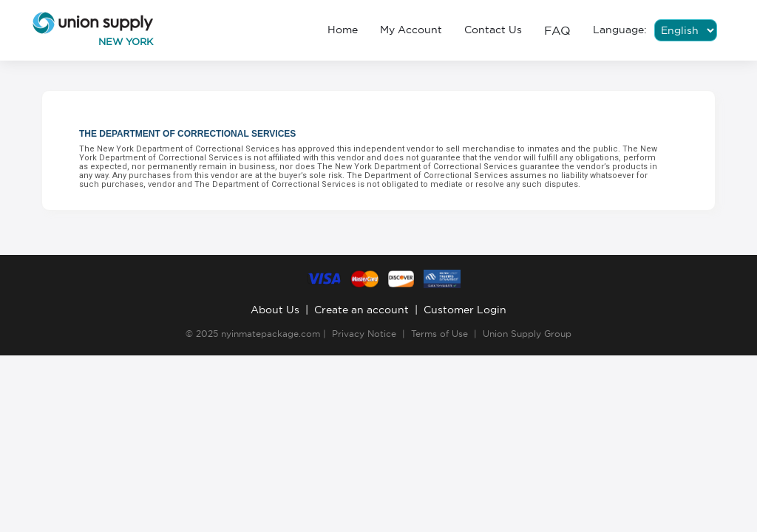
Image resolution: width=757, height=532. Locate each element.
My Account (411, 30)
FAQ (557, 30)
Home (343, 30)
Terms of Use (439, 334)
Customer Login (465, 310)
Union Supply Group (527, 334)
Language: (620, 30)
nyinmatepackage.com (271, 334)
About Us (275, 310)
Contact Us (493, 30)
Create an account (361, 310)
